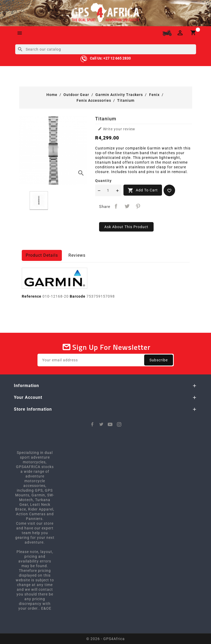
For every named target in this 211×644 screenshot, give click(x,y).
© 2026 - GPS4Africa (105, 639)
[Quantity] (108, 190)
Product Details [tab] (42, 255)
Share (116, 206)
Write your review (117, 129)
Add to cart (143, 190)
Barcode (78, 296)
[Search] (106, 49)
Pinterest (138, 206)
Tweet (127, 206)
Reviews (77, 255)
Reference (32, 296)
